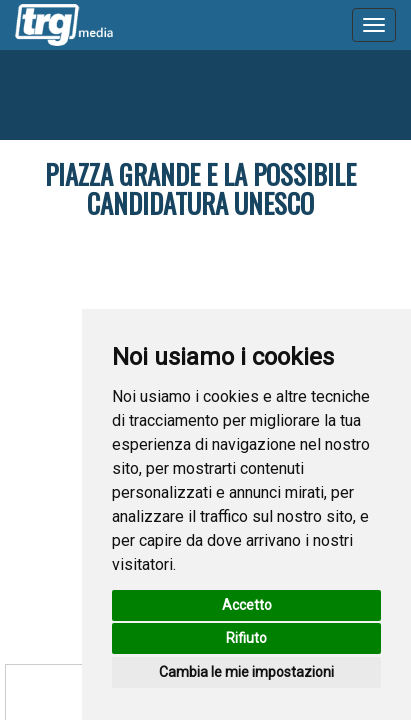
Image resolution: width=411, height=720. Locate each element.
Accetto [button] (247, 605)
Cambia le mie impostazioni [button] (246, 672)
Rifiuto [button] (246, 638)
